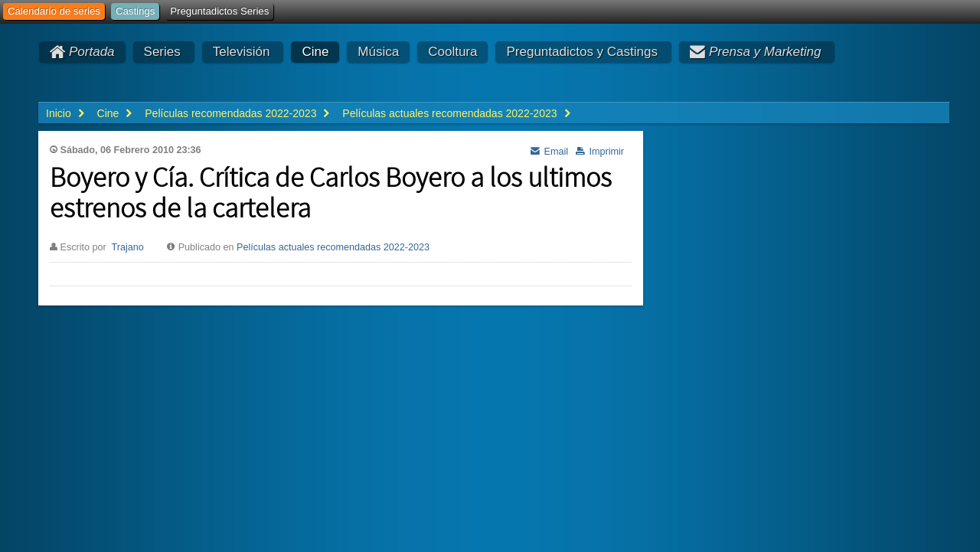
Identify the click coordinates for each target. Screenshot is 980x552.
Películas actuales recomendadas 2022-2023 (333, 247)
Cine (315, 52)
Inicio (59, 113)
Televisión (242, 52)
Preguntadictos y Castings (582, 52)
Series (162, 52)
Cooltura (452, 52)
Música (378, 52)
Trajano (127, 247)
